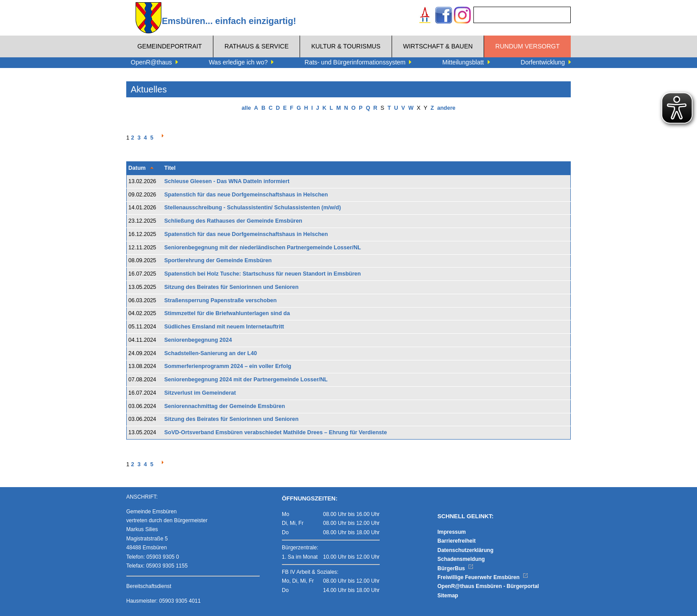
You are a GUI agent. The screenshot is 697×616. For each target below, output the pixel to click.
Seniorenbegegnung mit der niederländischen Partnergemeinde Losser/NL (263, 248)
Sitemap (448, 596)
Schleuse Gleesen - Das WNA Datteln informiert (227, 181)
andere (446, 108)
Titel (170, 168)
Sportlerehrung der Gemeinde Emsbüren (218, 260)
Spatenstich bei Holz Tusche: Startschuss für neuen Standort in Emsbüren (263, 274)
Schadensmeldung (461, 559)
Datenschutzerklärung (465, 550)
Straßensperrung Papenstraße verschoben (221, 300)
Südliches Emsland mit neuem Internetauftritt (224, 327)
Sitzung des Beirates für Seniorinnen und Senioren (232, 287)
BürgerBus (455, 568)
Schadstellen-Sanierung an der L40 (211, 353)
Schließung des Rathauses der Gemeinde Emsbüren (234, 221)
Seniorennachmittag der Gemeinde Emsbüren (225, 406)
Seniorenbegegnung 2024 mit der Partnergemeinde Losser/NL (246, 380)
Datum (137, 168)
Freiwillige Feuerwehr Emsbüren (483, 577)
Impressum (452, 532)
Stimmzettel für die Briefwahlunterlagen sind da (227, 313)
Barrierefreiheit (457, 541)
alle (246, 108)
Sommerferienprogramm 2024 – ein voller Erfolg (228, 366)
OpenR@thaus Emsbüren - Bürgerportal (488, 586)
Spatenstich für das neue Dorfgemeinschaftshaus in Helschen (246, 195)
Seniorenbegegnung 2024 (198, 340)
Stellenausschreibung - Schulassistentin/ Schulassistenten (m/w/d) (253, 208)
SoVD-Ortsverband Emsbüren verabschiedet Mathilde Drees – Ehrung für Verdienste (276, 432)
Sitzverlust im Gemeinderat (200, 393)
